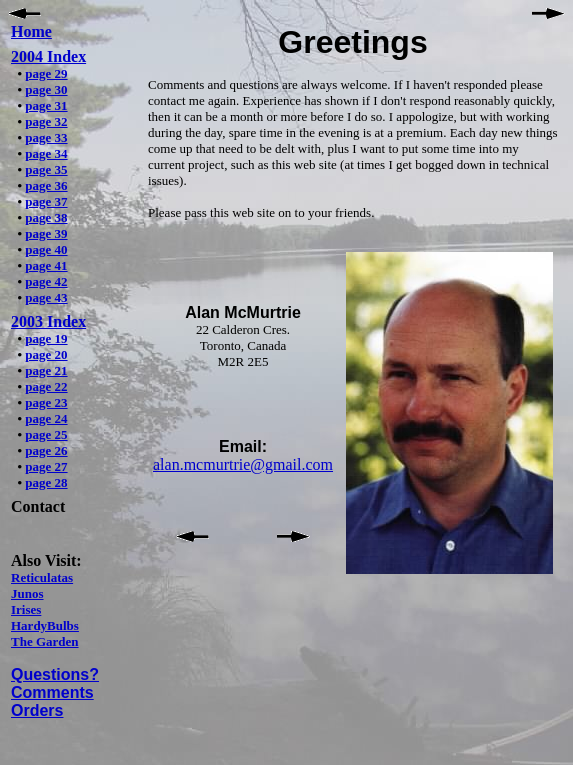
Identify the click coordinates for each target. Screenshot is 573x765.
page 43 (46, 297)
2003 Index (48, 321)
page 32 (46, 121)
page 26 (46, 450)
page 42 (46, 281)
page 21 (46, 370)
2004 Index (48, 56)
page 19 (46, 338)
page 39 (46, 233)
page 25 (46, 434)
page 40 (46, 249)
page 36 (46, 185)
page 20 (46, 354)
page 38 (46, 217)
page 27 (46, 466)
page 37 (46, 201)
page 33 (46, 137)
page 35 (46, 169)
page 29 (46, 73)
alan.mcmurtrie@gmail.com (243, 464)
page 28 (46, 482)
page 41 (46, 265)
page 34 (46, 153)
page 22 (46, 386)
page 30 (46, 89)
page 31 (46, 105)
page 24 (46, 418)
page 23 (46, 402)
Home (31, 31)
